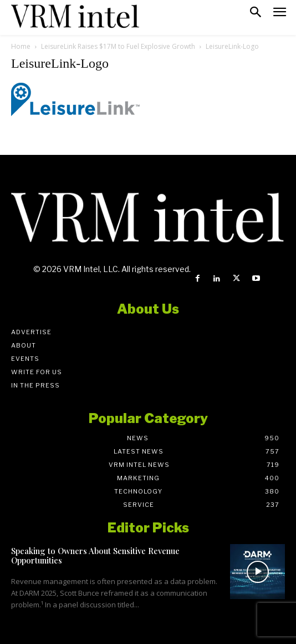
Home (21, 46)
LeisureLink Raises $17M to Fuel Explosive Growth (118, 46)
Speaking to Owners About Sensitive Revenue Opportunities (95, 555)
